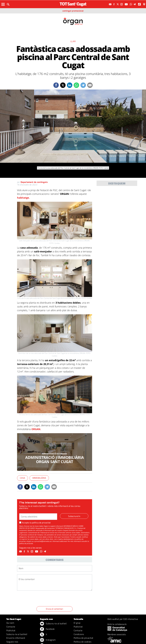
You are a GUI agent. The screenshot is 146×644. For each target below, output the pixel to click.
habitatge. (23, 198)
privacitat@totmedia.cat (43, 541)
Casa (22, 478)
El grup (77, 623)
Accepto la (35, 523)
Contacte (11, 627)
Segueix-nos (12, 642)
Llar (73, 41)
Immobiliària (39, 478)
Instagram (48, 640)
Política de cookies (82, 642)
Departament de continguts (34, 182)
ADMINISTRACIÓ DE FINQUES (55, 454)
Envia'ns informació (16, 638)
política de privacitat (41, 523)
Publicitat (11, 630)
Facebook (47, 629)
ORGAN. (36, 429)
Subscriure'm (74, 516)
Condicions (79, 634)
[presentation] (38, 599)
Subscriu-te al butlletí (17, 634)
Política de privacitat (83, 638)
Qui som (10, 623)
